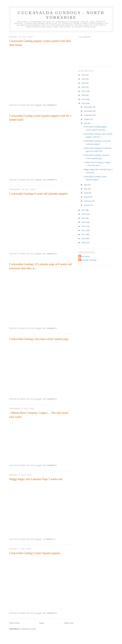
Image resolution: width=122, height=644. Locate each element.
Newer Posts (14, 623)
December (88, 107)
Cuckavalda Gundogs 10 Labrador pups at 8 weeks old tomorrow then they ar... (41, 266)
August (87, 119)
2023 (84, 83)
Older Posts (69, 623)
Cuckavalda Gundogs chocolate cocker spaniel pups (39, 339)
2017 (84, 210)
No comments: (50, 105)
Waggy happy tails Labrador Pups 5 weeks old (36, 479)
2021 (84, 91)
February (88, 201)
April (86, 193)
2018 (84, 103)
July (86, 123)
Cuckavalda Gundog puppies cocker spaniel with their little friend (40, 43)
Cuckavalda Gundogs (88, 260)
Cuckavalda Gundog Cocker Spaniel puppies (35, 553)
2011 (84, 234)
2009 (84, 243)
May (86, 189)
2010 (84, 238)
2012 (84, 230)
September (88, 115)
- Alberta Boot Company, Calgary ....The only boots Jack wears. (39, 415)
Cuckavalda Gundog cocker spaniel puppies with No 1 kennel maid (40, 118)
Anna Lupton (85, 256)
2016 (84, 214)
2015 (84, 218)
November (88, 111)
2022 (84, 87)
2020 (84, 95)
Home (42, 623)
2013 (84, 226)
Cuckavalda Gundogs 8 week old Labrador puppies (39, 194)
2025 (84, 75)
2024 (84, 79)
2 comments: (50, 539)
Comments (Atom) (28, 629)
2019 (84, 99)
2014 (84, 222)
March (87, 197)
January (87, 205)
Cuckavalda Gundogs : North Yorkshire (61, 15)
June (86, 185)
